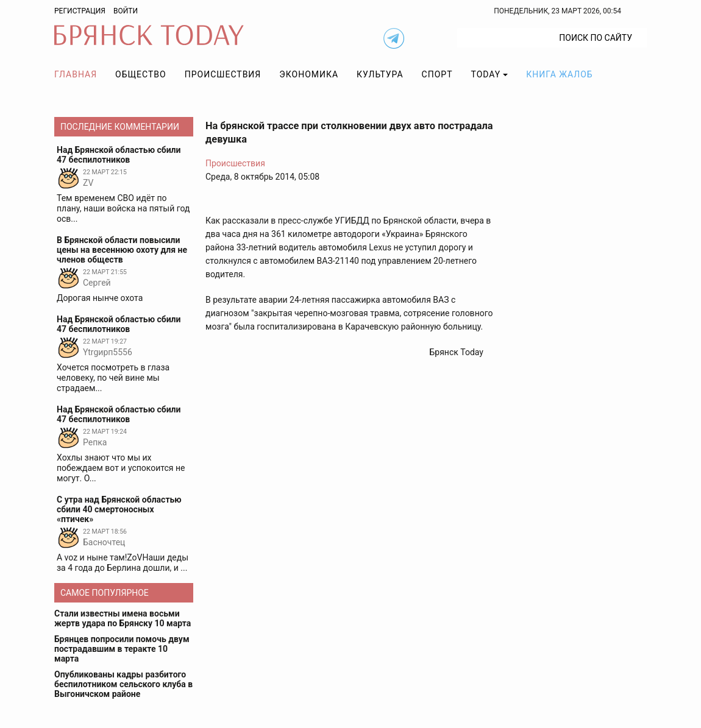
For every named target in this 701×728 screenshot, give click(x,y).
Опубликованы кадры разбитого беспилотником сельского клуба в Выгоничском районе (123, 684)
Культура (380, 74)
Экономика (309, 74)
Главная (76, 74)
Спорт (437, 74)
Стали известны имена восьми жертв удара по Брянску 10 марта (123, 618)
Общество (141, 74)
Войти (126, 11)
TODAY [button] (486, 74)
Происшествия (223, 74)
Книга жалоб (559, 74)
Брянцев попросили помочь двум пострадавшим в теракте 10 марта (122, 649)
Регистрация (80, 11)
